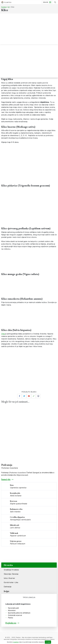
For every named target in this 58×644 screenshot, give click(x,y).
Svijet (7, 591)
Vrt (9, 7)
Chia (3, 334)
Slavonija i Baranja (11, 574)
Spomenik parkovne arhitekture (19, 613)
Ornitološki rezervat (15, 615)
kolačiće (16, 642)
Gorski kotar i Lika (11, 582)
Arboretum (12, 610)
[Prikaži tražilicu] (55, 2)
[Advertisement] (29, 29)
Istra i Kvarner (9, 578)
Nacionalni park (13, 608)
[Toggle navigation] (47, 2)
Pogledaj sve (11, 623)
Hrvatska (8, 565)
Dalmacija (8, 587)
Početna (4, 7)
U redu (48, 642)
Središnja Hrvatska (11, 570)
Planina (10, 618)
